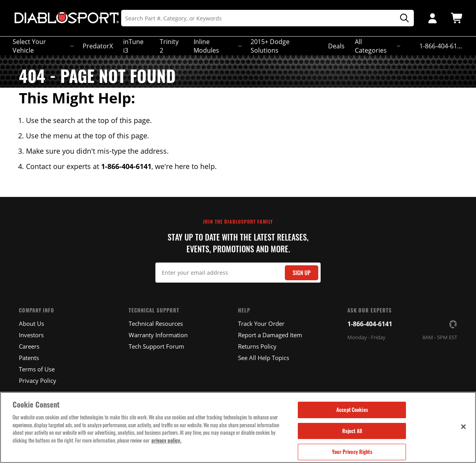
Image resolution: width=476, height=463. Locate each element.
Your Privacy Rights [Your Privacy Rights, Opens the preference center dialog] (352, 452)
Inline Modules (217, 46)
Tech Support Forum (156, 346)
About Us (31, 323)
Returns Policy (257, 346)
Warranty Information (158, 335)
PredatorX (98, 46)
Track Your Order (261, 323)
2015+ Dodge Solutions (270, 46)
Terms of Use (37, 369)
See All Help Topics (264, 358)
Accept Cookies (352, 410)
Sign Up (302, 273)
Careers (29, 346)
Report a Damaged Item (270, 335)
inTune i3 (133, 46)
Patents (29, 358)
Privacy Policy (38, 380)
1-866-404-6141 (370, 324)
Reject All (352, 431)
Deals (336, 46)
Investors (31, 335)
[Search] (268, 18)
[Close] (463, 426)
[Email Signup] (238, 273)
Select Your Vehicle (42, 46)
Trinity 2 (169, 46)
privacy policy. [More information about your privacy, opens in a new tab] (166, 440)
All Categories (377, 46)
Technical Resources (156, 323)
